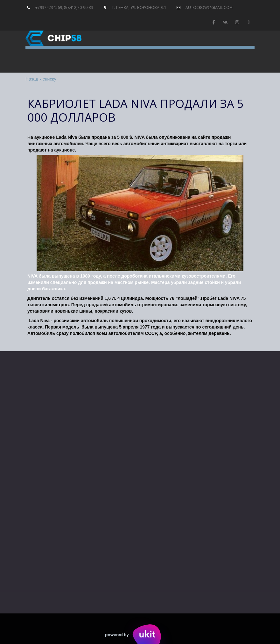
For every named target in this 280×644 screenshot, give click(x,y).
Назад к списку (41, 79)
